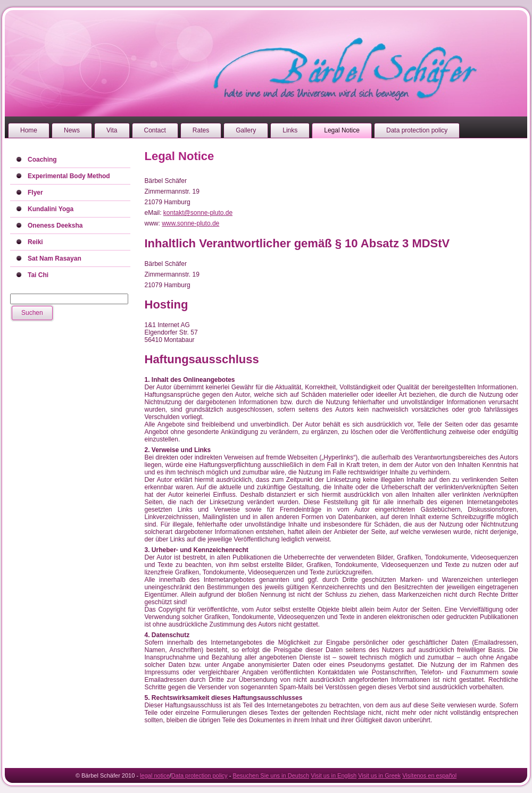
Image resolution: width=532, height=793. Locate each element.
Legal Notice (180, 156)
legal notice (155, 775)
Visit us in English (334, 775)
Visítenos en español (429, 775)
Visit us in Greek (379, 775)
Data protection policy (199, 775)
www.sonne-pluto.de (190, 223)
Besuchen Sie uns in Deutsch (271, 775)
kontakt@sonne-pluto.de (198, 213)
